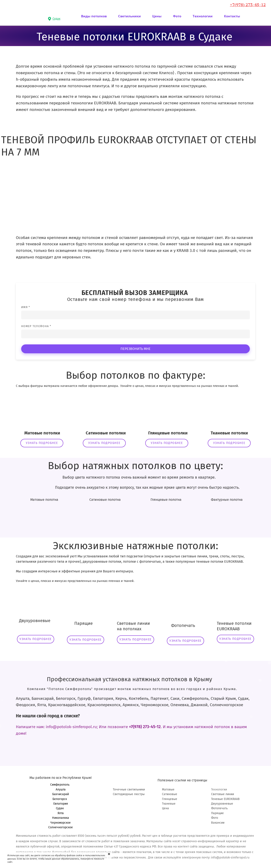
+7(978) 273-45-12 (248, 5)
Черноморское (61, 823)
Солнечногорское (61, 827)
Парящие (217, 813)
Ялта (61, 813)
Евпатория (61, 804)
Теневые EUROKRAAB (225, 799)
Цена (165, 808)
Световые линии (223, 794)
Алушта (61, 790)
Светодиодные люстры (129, 794)
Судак (61, 808)
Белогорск (61, 799)
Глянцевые (170, 799)
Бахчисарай (61, 794)
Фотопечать (219, 808)
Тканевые (169, 804)
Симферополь (61, 785)
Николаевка (61, 818)
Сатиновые (170, 794)
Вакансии (218, 823)
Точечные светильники (129, 790)
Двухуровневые (222, 804)
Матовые (168, 790)
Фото (215, 818)
